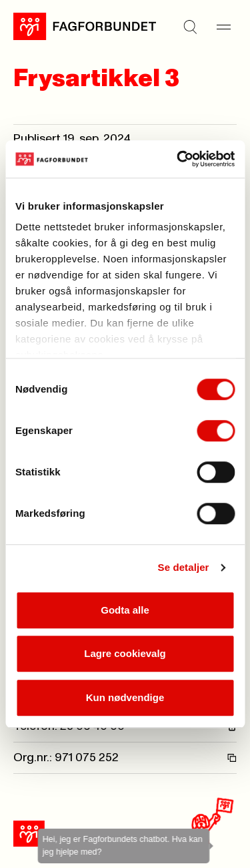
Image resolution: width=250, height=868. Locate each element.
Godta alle (125, 610)
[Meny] (223, 27)
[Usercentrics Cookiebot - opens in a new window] (178, 159)
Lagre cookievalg (125, 653)
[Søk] (190, 27)
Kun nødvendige (125, 697)
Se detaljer (184, 567)
